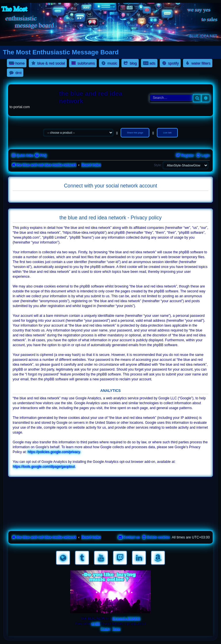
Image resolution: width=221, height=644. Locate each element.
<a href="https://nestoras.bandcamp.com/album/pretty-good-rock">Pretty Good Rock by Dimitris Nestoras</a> (110, 521)
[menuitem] (41, 156)
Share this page (135, 133)
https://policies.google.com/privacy (54, 452)
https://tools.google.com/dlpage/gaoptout (44, 467)
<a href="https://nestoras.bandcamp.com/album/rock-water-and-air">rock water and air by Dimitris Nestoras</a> (110, 505)
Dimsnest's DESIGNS (126, 619)
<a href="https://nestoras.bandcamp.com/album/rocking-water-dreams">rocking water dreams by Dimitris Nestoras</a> (110, 489)
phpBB (96, 624)
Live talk (167, 133)
